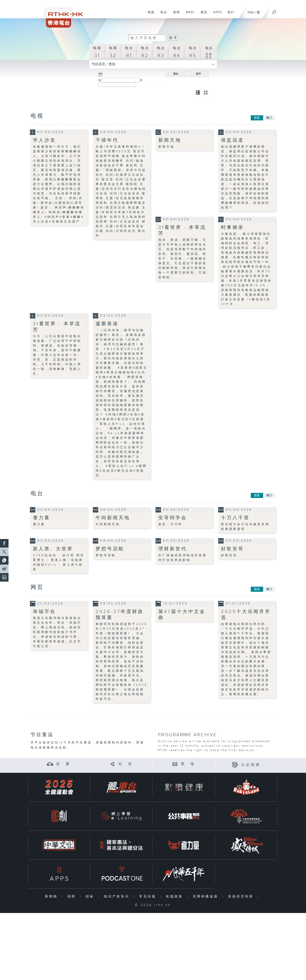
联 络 (188, 764)
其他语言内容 (242, 897)
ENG (251, 12)
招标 (91, 897)
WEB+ (189, 14)
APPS (216, 14)
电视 (149, 14)
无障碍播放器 (206, 897)
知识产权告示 (118, 897)
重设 (176, 74)
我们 (229, 14)
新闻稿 (52, 897)
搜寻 (198, 74)
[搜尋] (274, 11)
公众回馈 (251, 765)
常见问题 (149, 897)
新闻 (175, 14)
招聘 (73, 897)
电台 (162, 14)
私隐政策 (175, 897)
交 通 (63, 764)
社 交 (126, 764)
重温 (202, 14)
